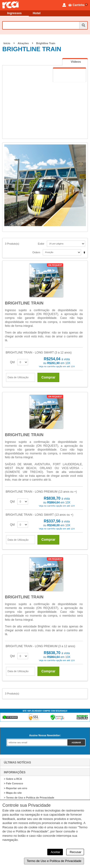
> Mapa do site (13, 793)
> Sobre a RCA (13, 779)
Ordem (36, 252)
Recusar (75, 852)
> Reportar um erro (16, 788)
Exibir (41, 244)
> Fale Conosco (13, 783)
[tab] (75, 62)
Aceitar (55, 852)
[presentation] (75, 62)
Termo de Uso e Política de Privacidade (54, 861)
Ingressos (14, 13)
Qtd (12, 362)
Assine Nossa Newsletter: (45, 735)
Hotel (37, 13)
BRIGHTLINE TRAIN (24, 303)
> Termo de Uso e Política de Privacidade (29, 798)
